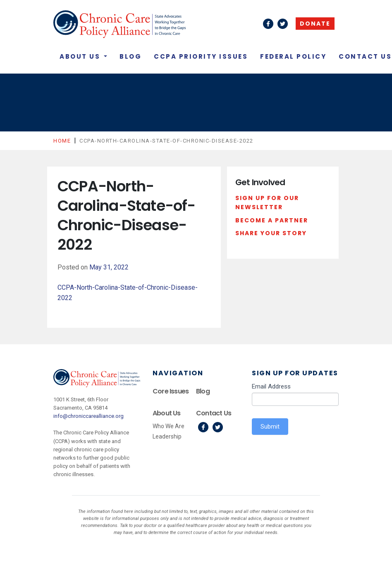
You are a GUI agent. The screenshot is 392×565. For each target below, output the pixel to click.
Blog (130, 56)
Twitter (218, 427)
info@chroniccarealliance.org (88, 416)
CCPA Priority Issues (201, 56)
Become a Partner (272, 220)
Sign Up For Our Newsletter (267, 203)
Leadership (167, 436)
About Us (81, 56)
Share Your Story (271, 233)
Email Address (271, 386)
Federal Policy (293, 56)
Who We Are (169, 426)
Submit (270, 427)
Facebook (203, 427)
